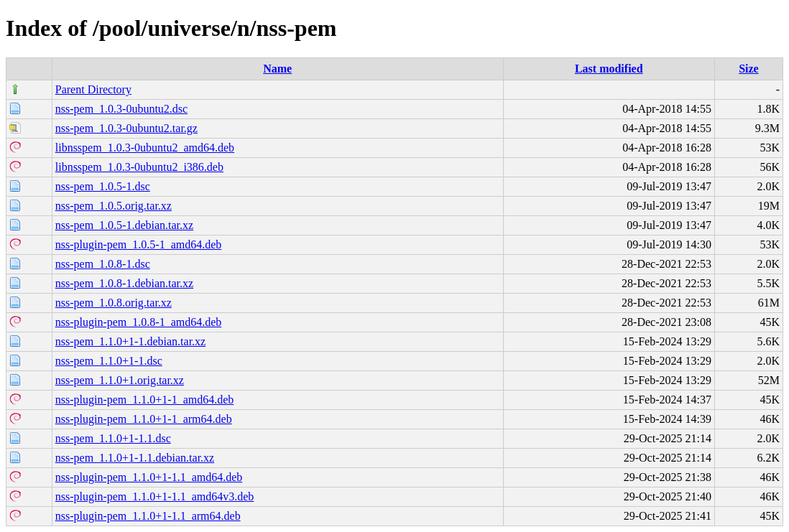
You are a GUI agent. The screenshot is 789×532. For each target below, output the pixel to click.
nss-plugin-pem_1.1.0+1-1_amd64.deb (145, 400)
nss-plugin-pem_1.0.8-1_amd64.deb (139, 322)
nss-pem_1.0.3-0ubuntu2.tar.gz (126, 128)
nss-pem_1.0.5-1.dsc (103, 186)
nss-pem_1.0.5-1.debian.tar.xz (124, 225)
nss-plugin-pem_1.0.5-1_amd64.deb (139, 244)
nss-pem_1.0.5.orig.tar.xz (114, 206)
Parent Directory (93, 89)
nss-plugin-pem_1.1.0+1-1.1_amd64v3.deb (155, 496)
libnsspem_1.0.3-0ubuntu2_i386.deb (139, 167)
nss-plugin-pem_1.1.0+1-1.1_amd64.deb (149, 477)
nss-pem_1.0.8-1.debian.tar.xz (124, 283)
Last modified (609, 69)
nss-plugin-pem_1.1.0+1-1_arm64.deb (144, 419)
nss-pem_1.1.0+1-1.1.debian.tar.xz (135, 458)
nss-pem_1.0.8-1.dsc (103, 264)
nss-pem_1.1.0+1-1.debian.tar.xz (130, 341)
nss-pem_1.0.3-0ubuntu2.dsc (121, 109)
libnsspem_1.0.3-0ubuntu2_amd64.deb (145, 148)
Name (277, 69)
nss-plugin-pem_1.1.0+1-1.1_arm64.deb (148, 516)
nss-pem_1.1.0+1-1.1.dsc (113, 438)
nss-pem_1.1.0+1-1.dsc (109, 361)
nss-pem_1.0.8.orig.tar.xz (114, 303)
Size (749, 69)
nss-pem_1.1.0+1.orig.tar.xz (120, 380)
